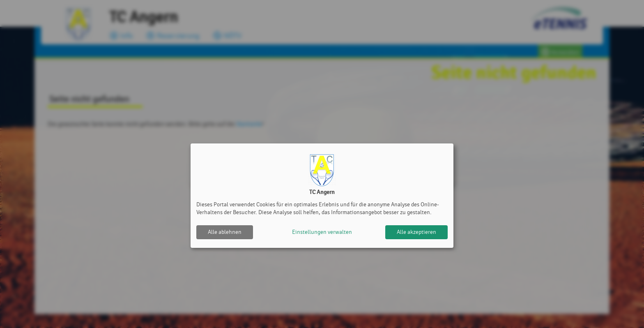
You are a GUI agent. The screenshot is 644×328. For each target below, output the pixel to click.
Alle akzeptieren (416, 232)
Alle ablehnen (225, 232)
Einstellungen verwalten (322, 232)
